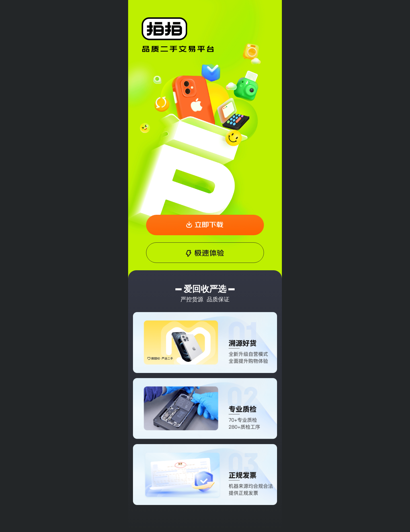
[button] (205, 225)
